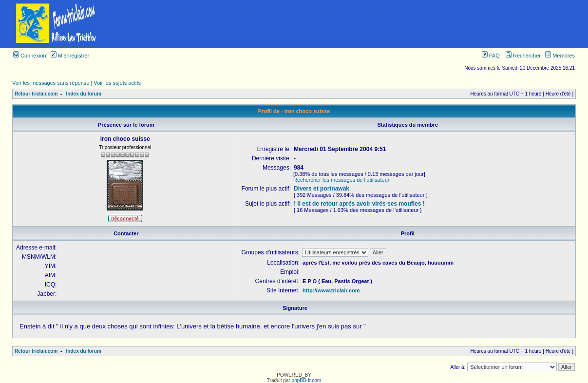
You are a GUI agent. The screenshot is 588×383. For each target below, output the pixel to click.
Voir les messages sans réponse (51, 83)
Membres (560, 56)
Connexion (30, 56)
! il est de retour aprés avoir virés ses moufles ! (359, 204)
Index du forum (84, 94)
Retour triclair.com (36, 94)
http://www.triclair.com (331, 290)
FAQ (491, 56)
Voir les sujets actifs (117, 83)
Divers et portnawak (322, 189)
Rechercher (523, 56)
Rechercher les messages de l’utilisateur (341, 180)
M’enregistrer (70, 56)
